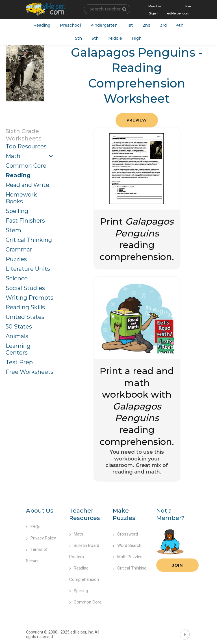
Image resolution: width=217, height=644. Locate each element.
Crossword (125, 534)
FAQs (33, 527)
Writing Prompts (30, 298)
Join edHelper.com (179, 10)
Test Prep (19, 362)
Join (177, 565)
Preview (137, 120)
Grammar (19, 250)
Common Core (26, 166)
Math (13, 156)
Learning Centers (18, 349)
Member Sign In (155, 10)
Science (17, 278)
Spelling (17, 211)
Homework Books (21, 198)
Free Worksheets (30, 372)
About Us (40, 511)
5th (79, 38)
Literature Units (28, 269)
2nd (146, 25)
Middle (115, 38)
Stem (13, 230)
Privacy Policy (41, 538)
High (137, 38)
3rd (163, 25)
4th (180, 25)
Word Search (127, 545)
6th (95, 38)
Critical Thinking (29, 240)
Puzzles (16, 259)
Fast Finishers (25, 221)
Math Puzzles (128, 557)
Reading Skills (25, 307)
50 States (19, 327)
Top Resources (26, 146)
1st (130, 25)
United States (25, 317)
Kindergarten (104, 25)
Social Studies (25, 288)
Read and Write (27, 185)
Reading (42, 25)
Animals (17, 336)
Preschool (70, 25)
